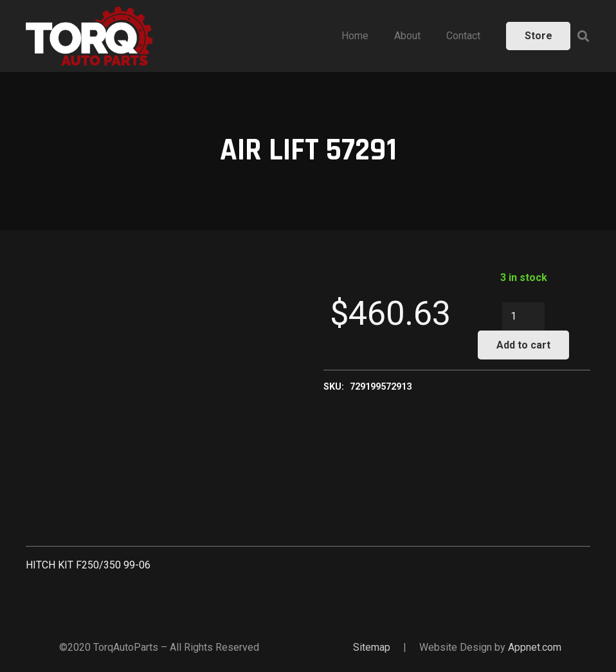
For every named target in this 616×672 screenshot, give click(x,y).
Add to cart (523, 345)
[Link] (89, 36)
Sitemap (372, 647)
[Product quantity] (523, 317)
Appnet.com (535, 647)
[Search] (583, 36)
